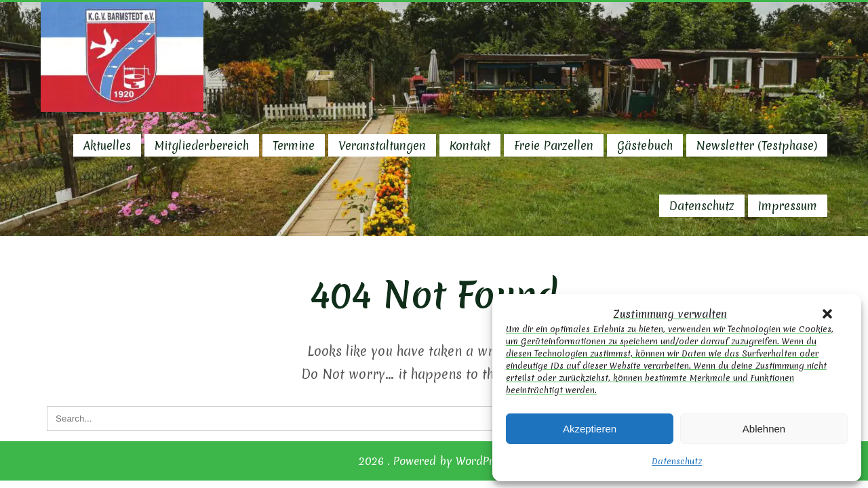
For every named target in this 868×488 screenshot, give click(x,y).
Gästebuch (645, 145)
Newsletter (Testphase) (757, 145)
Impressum (788, 206)
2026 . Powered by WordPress (434, 461)
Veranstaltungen (382, 145)
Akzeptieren (590, 429)
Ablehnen (764, 429)
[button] (827, 314)
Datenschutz (677, 461)
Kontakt (470, 145)
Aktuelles (107, 145)
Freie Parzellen (554, 145)
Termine (294, 145)
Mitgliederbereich (202, 145)
